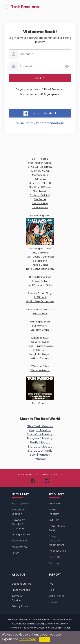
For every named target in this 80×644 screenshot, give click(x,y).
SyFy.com (40, 179)
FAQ (51, 584)
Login (26, 504)
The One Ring (40, 203)
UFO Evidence (40, 207)
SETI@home (40, 350)
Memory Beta (40, 175)
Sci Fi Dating (40, 261)
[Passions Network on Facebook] (33, 481)
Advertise (54, 504)
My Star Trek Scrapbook (40, 301)
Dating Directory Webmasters (56, 541)
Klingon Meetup (40, 430)
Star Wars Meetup (40, 434)
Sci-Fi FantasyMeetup (40, 457)
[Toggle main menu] (7, 7)
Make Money (20, 547)
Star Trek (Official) (40, 183)
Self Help (54, 520)
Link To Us (54, 557)
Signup (16, 504)
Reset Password (54, 89)
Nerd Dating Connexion (40, 269)
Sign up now (52, 94)
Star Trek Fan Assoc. (40, 163)
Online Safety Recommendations (40, 123)
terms (44, 628)
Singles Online (40, 281)
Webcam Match (40, 370)
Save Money (19, 541)
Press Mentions (21, 590)
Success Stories (21, 584)
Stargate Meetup (40, 447)
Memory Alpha (40, 171)
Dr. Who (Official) (40, 195)
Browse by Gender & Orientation (19, 524)
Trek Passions (25, 7)
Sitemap (54, 563)
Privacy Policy (20, 606)
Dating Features (21, 535)
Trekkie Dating (40, 265)
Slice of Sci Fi (40, 314)
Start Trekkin (40, 191)
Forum (16, 553)
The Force (40, 199)
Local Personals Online (40, 285)
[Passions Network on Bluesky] (47, 481)
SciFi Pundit (40, 297)
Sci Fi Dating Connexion (40, 257)
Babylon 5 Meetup (40, 438)
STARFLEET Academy (40, 167)
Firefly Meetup (40, 442)
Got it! (44, 639)
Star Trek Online (40, 330)
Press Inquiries (57, 551)
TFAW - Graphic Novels (40, 346)
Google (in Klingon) (40, 354)
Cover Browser (40, 342)
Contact (53, 602)
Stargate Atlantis (40, 451)
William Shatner (40, 358)
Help (51, 590)
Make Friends (57, 596)
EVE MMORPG (40, 326)
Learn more (28, 639)
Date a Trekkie (40, 253)
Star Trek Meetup (40, 426)
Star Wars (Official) (40, 187)
